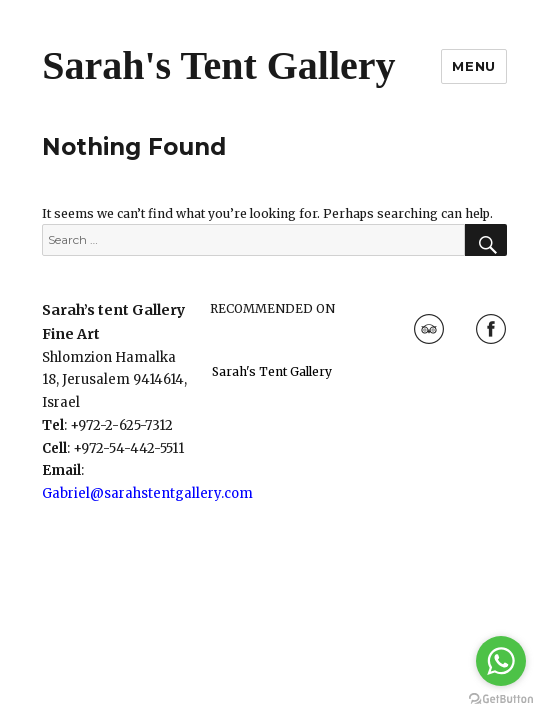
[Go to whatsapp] (501, 661)
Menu (473, 66)
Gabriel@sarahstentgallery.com (147, 493)
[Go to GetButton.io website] (501, 699)
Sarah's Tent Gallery (218, 65)
